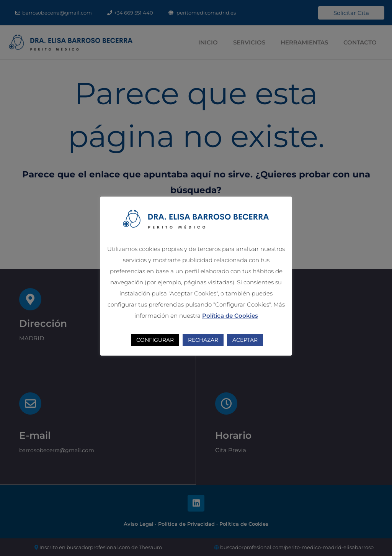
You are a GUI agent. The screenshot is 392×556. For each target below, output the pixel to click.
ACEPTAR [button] (245, 340)
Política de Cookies (230, 316)
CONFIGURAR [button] (155, 340)
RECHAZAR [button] (203, 340)
